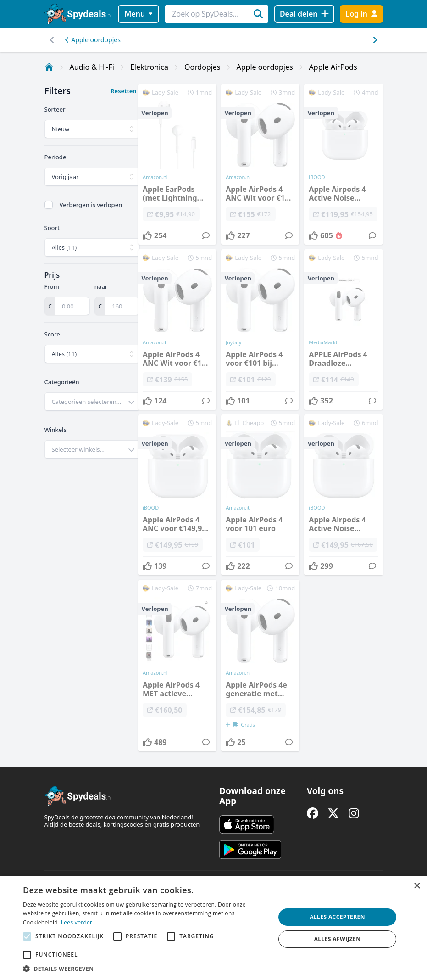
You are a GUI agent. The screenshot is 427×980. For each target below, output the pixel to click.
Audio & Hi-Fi (92, 67)
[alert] (213, 928)
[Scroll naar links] (375, 40)
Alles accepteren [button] (337, 917)
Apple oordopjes (93, 40)
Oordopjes (202, 67)
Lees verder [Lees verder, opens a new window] (77, 922)
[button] (145, 969)
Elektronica (149, 67)
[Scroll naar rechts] (53, 40)
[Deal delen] (304, 14)
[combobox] (92, 402)
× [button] (417, 886)
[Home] (49, 67)
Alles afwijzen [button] (338, 939)
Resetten (123, 91)
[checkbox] (49, 205)
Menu (138, 14)
